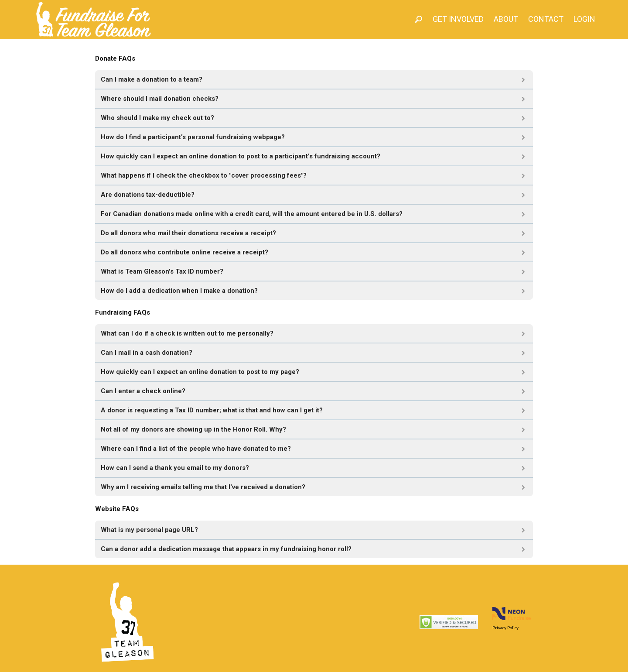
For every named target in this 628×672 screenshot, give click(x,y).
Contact (546, 19)
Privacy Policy (505, 627)
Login (584, 19)
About (506, 19)
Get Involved (458, 19)
